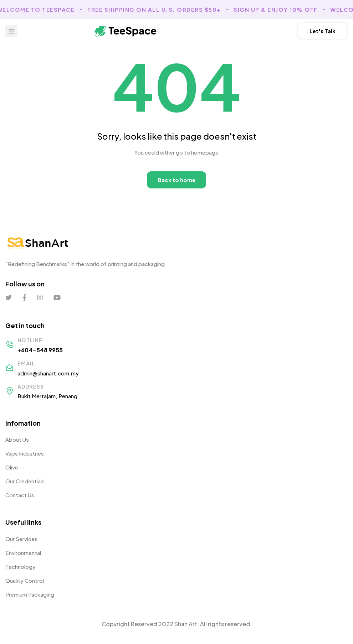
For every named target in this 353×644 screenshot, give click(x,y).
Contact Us (20, 495)
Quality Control (25, 580)
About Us (17, 439)
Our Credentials (25, 481)
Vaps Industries (25, 453)
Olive (12, 467)
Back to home (176, 180)
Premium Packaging (30, 594)
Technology (21, 567)
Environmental (23, 553)
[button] (323, 31)
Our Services (21, 539)
